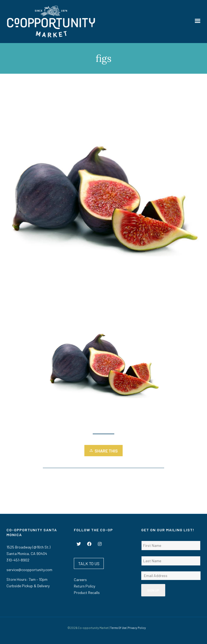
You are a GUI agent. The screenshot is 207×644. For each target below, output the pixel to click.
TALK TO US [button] (89, 563)
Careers (80, 580)
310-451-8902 (18, 560)
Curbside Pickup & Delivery (28, 586)
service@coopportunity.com (29, 570)
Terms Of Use (118, 628)
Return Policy (84, 586)
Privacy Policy (137, 628)
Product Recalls (87, 592)
